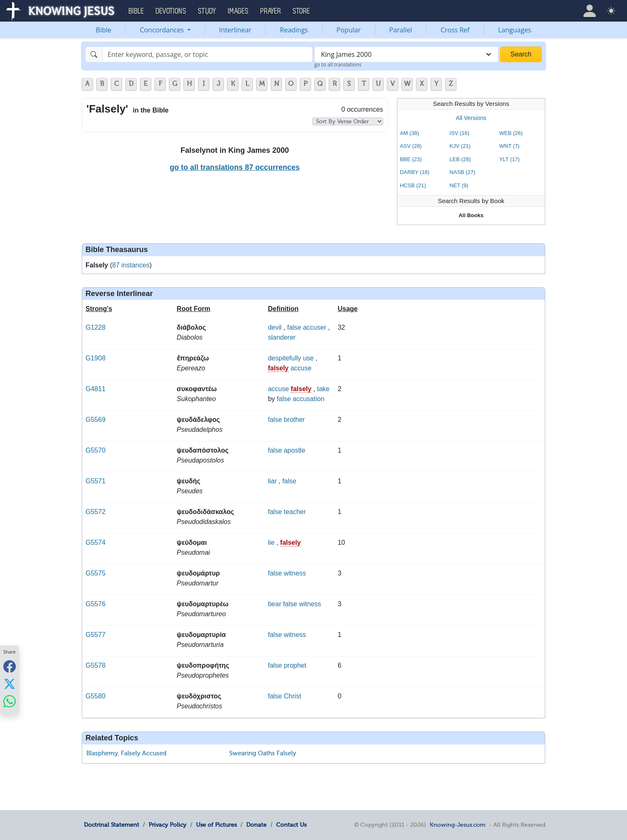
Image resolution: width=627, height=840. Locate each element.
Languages (515, 30)
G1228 (96, 327)
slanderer (282, 337)
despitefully (284, 358)
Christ (292, 696)
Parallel (400, 30)
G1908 (96, 358)
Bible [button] (136, 11)
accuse (301, 368)
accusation (309, 399)
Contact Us (291, 825)
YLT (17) (509, 159)
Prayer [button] (271, 11)
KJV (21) (460, 146)
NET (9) (459, 185)
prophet (295, 665)
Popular (348, 30)
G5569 (96, 420)
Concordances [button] (163, 30)
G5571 (96, 481)
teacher (295, 512)
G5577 (96, 635)
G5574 (96, 542)
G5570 (96, 450)
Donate (256, 825)
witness (295, 573)
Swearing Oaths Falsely (263, 753)
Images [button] (238, 11)
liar (272, 481)
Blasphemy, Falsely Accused (126, 753)
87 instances (131, 265)
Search (521, 54)
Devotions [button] (171, 11)
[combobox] (406, 54)
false (294, 327)
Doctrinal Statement (111, 825)
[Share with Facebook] (10, 667)
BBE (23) (411, 159)
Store (301, 11)
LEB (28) (460, 159)
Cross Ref (455, 30)
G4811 (96, 389)
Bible (104, 30)
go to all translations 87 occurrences (235, 167)
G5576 (96, 604)
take (323, 389)
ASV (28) (411, 146)
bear (274, 604)
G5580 (96, 696)
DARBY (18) (415, 172)
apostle (294, 450)
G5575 (96, 573)
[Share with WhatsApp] (10, 702)
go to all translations (338, 65)
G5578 (96, 665)
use (309, 358)
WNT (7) (509, 146)
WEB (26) (511, 133)
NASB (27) (463, 172)
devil (275, 327)
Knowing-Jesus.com (458, 825)
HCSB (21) (413, 185)
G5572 (96, 512)
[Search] (207, 54)
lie (271, 542)
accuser (315, 327)
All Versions (471, 118)
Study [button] (207, 11)
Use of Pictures (216, 825)
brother (294, 420)
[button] (590, 11)
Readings (294, 30)
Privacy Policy (168, 825)
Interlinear (235, 30)
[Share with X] (10, 684)
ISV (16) (460, 133)
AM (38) (409, 133)
